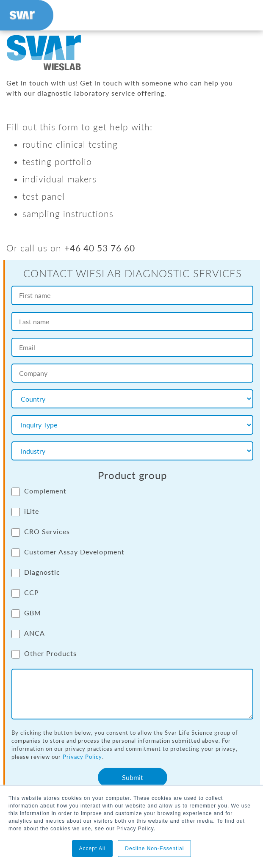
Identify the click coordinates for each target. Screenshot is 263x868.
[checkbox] (132, 577)
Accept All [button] (93, 849)
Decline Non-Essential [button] (154, 849)
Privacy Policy (82, 757)
